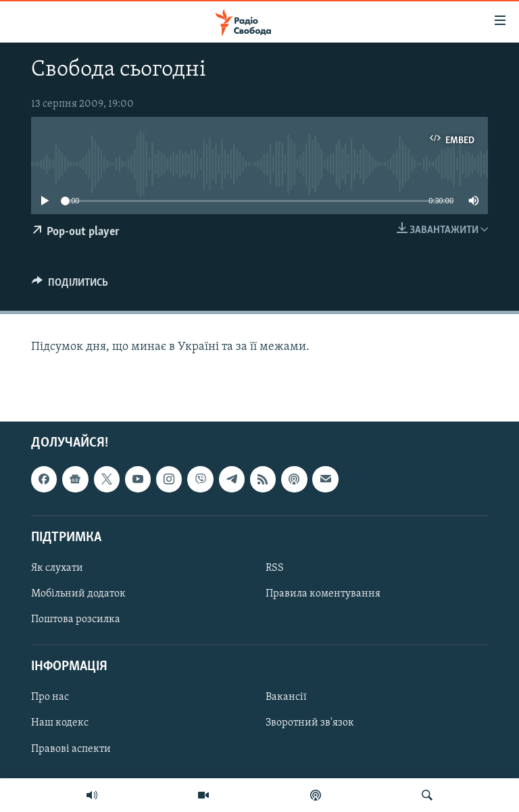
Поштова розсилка (76, 619)
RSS (275, 568)
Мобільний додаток (78, 594)
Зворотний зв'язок (310, 724)
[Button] (70, 286)
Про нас (50, 698)
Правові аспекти (71, 749)
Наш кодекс (60, 724)
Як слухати (57, 568)
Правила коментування (323, 594)
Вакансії (286, 698)
